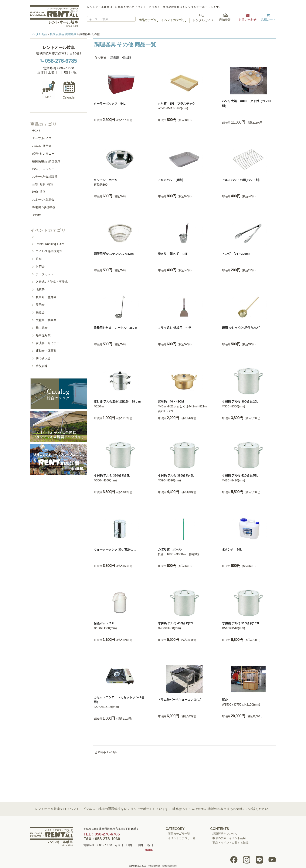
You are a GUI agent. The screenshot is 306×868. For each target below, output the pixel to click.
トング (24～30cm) (236, 254)
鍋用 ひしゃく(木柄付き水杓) (241, 328)
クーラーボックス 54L (110, 104)
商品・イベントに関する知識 (230, 843)
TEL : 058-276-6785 (102, 834)
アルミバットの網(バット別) (241, 180)
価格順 (127, 58)
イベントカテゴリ (173, 20)
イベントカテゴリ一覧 (182, 838)
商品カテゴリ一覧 (179, 834)
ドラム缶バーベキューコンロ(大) (179, 700)
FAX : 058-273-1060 (102, 839)
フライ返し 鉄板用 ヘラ (174, 328)
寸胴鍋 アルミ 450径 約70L (176, 623)
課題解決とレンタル (225, 834)
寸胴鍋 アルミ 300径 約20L (240, 401)
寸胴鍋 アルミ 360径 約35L (112, 475)
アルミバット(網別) (171, 180)
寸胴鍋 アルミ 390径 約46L (176, 475)
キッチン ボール (106, 180)
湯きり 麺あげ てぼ (173, 254)
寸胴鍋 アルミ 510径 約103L (241, 623)
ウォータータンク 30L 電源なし (115, 549)
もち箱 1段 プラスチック (176, 104)
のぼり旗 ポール (170, 549)
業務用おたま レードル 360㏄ (115, 328)
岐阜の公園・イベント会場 (229, 838)
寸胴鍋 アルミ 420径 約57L (240, 475)
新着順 (115, 58)
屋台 (225, 700)
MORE (149, 850)
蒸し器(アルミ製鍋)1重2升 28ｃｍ (117, 401)
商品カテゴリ (148, 20)
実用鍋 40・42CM (171, 401)
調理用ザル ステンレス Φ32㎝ (114, 254)
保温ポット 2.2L (105, 623)
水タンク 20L (232, 549)
